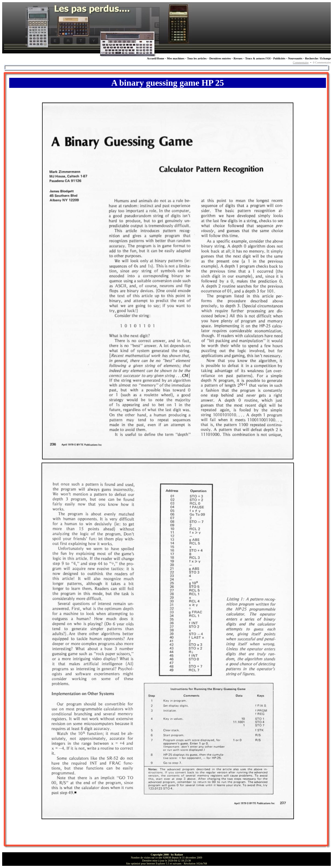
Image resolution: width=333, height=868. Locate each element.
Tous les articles (197, 58)
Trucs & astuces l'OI (258, 58)
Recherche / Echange (318, 58)
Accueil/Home (156, 58)
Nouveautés (295, 58)
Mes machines (176, 58)
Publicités (279, 58)
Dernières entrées (220, 58)
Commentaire (301, 63)
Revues (238, 58)
